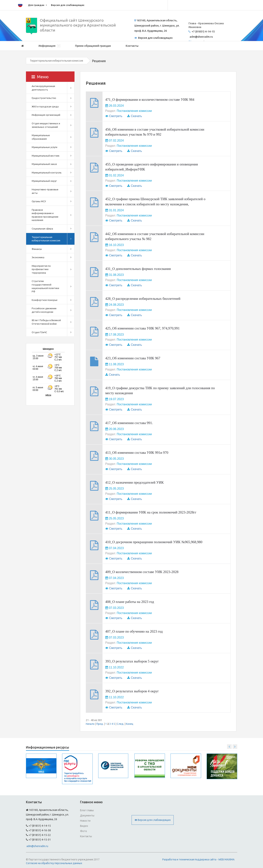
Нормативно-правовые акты (45, 191)
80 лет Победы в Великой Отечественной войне (46, 322)
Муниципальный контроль (47, 173)
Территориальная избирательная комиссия (56, 61)
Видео (84, 826)
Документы (87, 816)
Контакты (132, 46)
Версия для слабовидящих (68, 5)
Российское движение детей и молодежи (44, 310)
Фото (83, 831)
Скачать (136, 116)
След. (120, 724)
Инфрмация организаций (46, 115)
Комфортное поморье (45, 300)
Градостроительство (44, 98)
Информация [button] (49, 46)
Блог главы (87, 810)
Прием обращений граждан (93, 46)
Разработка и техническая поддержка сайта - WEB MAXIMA (198, 859)
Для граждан (36, 5)
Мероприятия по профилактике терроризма (41, 269)
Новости (85, 821)
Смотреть (116, 116)
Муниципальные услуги (44, 147)
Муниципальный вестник (46, 156)
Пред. (100, 724)
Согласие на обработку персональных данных (54, 863)
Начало (90, 724)
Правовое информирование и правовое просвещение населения (45, 215)
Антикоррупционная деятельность (43, 88)
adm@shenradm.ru (37, 846)
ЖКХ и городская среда (45, 106)
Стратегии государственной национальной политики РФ (45, 286)
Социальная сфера (42, 229)
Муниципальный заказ (44, 164)
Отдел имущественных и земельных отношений (46, 125)
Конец (130, 724)
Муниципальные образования (41, 137)
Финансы (37, 249)
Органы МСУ (39, 201)
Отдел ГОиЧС (39, 332)
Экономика (38, 257)
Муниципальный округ (44, 181)
